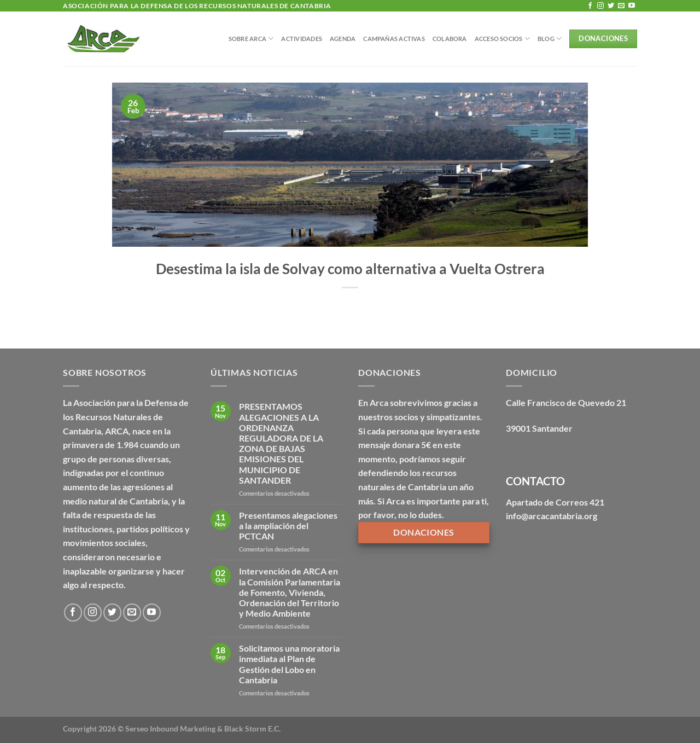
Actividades (301, 39)
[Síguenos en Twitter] (611, 6)
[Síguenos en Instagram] (600, 6)
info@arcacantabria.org (552, 516)
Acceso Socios (502, 39)
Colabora (450, 39)
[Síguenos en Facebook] (590, 6)
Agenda (343, 39)
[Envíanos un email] (621, 6)
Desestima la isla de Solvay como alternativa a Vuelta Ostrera (350, 269)
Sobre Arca (251, 39)
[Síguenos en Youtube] (632, 6)
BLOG (550, 39)
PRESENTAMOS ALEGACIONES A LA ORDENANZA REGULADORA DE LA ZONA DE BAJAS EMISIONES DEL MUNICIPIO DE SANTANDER (281, 443)
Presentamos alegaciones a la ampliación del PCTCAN (288, 526)
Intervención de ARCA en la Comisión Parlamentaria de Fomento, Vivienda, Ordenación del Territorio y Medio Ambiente (290, 592)
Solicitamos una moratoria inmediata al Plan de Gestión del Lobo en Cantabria (289, 664)
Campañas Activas (394, 39)
